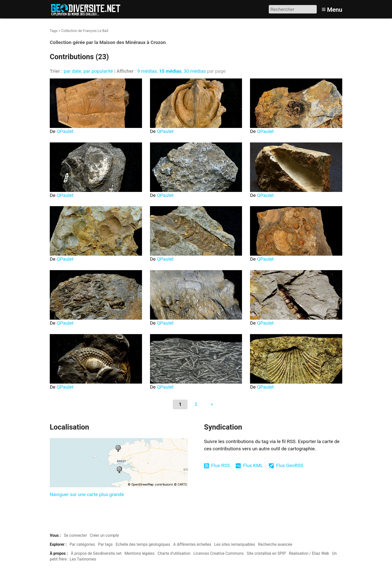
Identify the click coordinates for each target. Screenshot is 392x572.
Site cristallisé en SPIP (266, 553)
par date (72, 71)
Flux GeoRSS (290, 465)
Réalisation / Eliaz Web (309, 553)
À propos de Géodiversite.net (96, 553)
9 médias (147, 71)
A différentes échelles (192, 544)
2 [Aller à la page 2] (196, 404)
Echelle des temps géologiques (143, 544)
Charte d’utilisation (174, 553)
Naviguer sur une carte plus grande (87, 494)
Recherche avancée (275, 544)
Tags (54, 31)
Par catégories (82, 544)
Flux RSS (221, 465)
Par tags (105, 544)
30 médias (195, 71)
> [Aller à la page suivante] (212, 404)
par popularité (98, 71)
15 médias (170, 71)
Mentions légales (139, 553)
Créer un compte (104, 535)
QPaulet (65, 131)
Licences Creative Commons (219, 553)
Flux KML (253, 465)
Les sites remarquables (235, 544)
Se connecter (75, 535)
